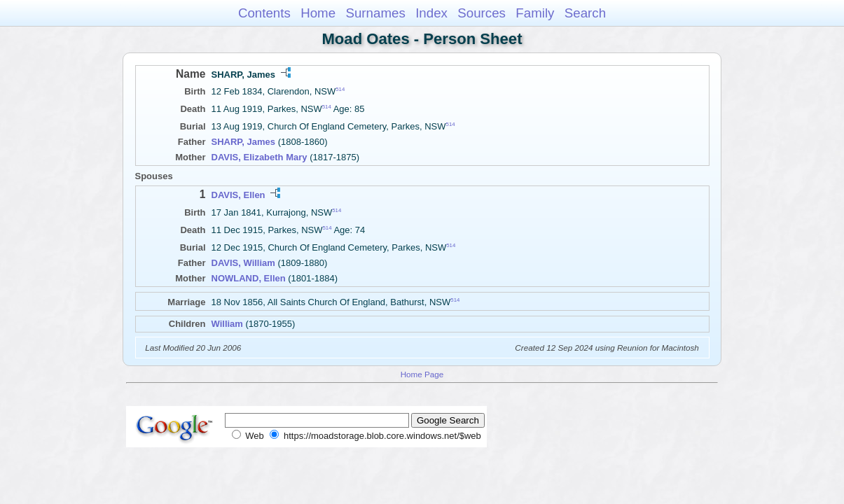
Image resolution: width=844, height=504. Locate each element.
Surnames (375, 13)
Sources (482, 13)
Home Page (422, 374)
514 (340, 89)
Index (431, 13)
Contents (264, 13)
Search (585, 13)
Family (535, 13)
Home (318, 13)
